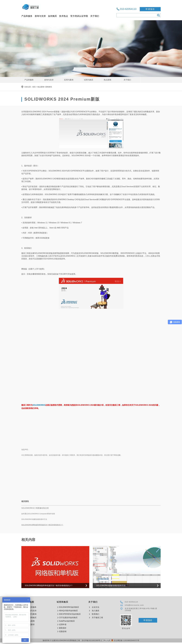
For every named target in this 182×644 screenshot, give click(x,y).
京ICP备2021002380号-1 (92, 640)
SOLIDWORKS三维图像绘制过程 (35, 508)
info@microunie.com (134, 605)
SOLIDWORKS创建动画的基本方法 (34, 519)
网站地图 (107, 640)
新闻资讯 (49, 87)
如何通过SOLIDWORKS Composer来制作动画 (38, 514)
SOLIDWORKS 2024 (37, 112)
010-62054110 (128, 9)
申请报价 (150, 9)
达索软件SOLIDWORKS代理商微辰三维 (31, 8)
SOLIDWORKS (39, 405)
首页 (34, 87)
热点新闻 (41, 87)
